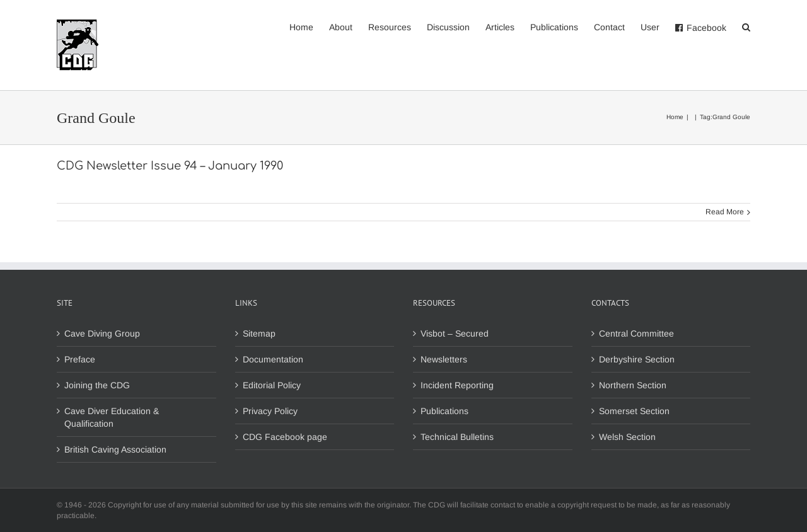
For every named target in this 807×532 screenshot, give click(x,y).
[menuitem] (309, 26)
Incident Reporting (457, 385)
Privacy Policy (270, 411)
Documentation (273, 359)
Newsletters (444, 359)
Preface (80, 359)
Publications (444, 411)
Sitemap (259, 333)
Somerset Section (634, 411)
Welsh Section (627, 437)
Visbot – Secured (455, 333)
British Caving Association (115, 449)
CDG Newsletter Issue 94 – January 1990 (170, 166)
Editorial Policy (272, 385)
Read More (725, 212)
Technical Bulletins (457, 437)
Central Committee (636, 333)
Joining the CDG (97, 385)
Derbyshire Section (637, 359)
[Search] (746, 26)
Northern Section (633, 385)
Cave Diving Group (102, 333)
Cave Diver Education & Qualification (112, 417)
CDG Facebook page (285, 437)
